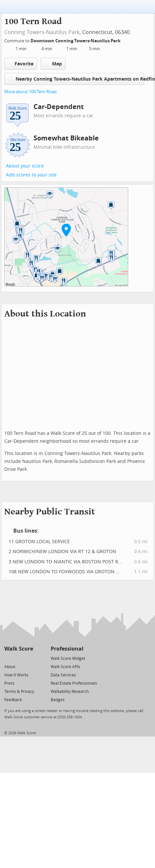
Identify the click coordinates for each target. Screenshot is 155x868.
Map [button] (53, 64)
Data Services (63, 675)
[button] (66, 230)
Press (9, 683)
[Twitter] (8, 658)
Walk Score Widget (68, 659)
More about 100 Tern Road (30, 92)
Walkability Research (70, 692)
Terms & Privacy (19, 692)
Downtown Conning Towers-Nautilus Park (76, 41)
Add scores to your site (31, 175)
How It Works (16, 675)
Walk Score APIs (65, 667)
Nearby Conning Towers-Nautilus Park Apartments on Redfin (76, 79)
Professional (67, 649)
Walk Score (19, 649)
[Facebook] (18, 658)
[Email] (29, 658)
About (10, 667)
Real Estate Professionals (74, 683)
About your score (25, 166)
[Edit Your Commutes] (125, 40)
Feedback (13, 700)
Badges (58, 700)
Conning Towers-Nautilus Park (42, 32)
